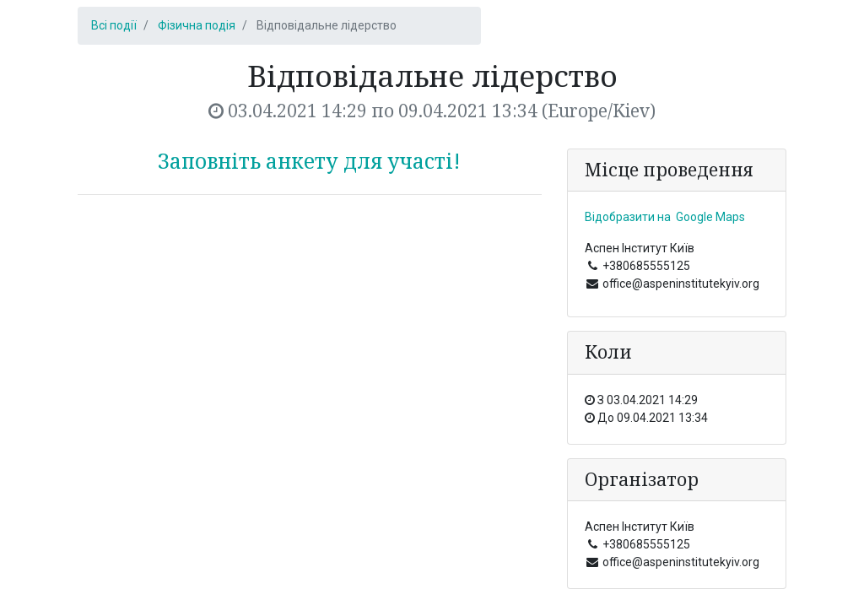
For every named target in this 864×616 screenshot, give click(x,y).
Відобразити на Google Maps (665, 217)
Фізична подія (197, 25)
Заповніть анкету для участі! (309, 161)
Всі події (114, 25)
